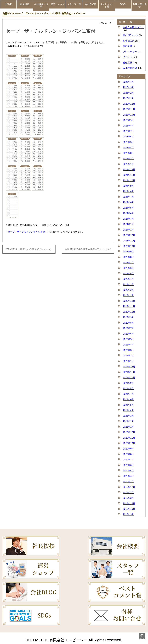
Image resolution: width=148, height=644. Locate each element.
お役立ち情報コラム (133, 27)
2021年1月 (128, 427)
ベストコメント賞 (107, 5)
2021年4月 (128, 410)
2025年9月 (128, 120)
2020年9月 (128, 449)
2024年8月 (128, 191)
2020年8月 (128, 454)
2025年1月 (128, 164)
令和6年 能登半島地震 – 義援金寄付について (88, 249)
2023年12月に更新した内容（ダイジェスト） (29, 249)
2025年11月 (129, 109)
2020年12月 (129, 432)
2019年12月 (129, 487)
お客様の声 (129, 41)
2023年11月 (129, 241)
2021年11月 (129, 372)
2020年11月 (129, 438)
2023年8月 (128, 257)
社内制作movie (131, 35)
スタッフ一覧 (74, 4)
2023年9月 (128, 252)
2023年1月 (128, 295)
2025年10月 (129, 115)
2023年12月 (129, 235)
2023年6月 (128, 268)
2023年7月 (128, 263)
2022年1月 (128, 361)
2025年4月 (128, 148)
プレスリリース (131, 52)
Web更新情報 (130, 68)
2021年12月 (129, 367)
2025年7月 (128, 131)
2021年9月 (128, 383)
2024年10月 (129, 180)
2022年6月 (128, 334)
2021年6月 (128, 399)
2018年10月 (129, 509)
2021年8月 (128, 388)
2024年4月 (128, 213)
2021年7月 (128, 394)
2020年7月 (128, 460)
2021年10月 (129, 378)
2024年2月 (128, 224)
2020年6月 (128, 465)
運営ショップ (58, 4)
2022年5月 (128, 339)
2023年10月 (129, 246)
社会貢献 (127, 63)
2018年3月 (128, 514)
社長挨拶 (25, 4)
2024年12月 (129, 170)
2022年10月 (129, 312)
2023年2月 (128, 290)
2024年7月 (128, 197)
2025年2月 (128, 159)
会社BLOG (90, 4)
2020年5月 (128, 471)
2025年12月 (129, 104)
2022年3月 (128, 350)
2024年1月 (128, 230)
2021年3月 (128, 416)
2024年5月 (128, 208)
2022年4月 (128, 345)
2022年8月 (128, 323)
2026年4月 (128, 82)
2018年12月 (129, 503)
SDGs (123, 4)
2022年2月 (128, 356)
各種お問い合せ (140, 5)
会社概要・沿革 (41, 5)
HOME (8, 4)
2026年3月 (128, 87)
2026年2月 (128, 93)
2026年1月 (128, 98)
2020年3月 (128, 482)
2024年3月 (128, 219)
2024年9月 (128, 186)
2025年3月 (128, 153)
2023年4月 (128, 279)
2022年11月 (129, 306)
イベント (127, 57)
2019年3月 (128, 498)
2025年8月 (128, 126)
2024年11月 (129, 175)
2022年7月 (128, 328)
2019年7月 (128, 493)
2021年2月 (128, 421)
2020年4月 (128, 476)
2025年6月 (128, 137)
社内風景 (127, 46)
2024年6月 (128, 202)
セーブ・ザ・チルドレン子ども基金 (26, 232)
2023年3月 (128, 284)
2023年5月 (128, 274)
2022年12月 (129, 301)
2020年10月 (129, 443)
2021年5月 (128, 405)
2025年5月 (128, 142)
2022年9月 (128, 317)
